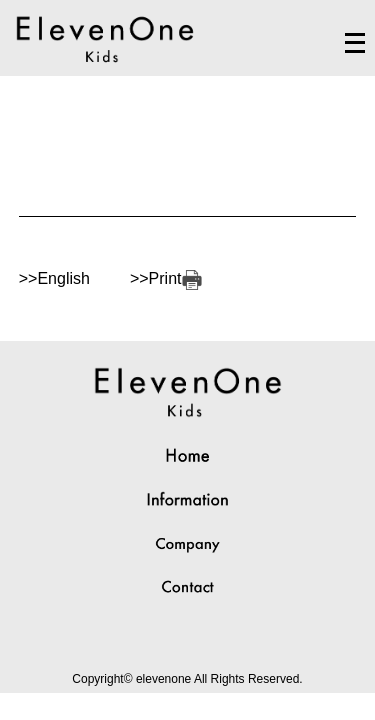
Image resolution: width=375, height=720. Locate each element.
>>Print (166, 278)
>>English (54, 278)
